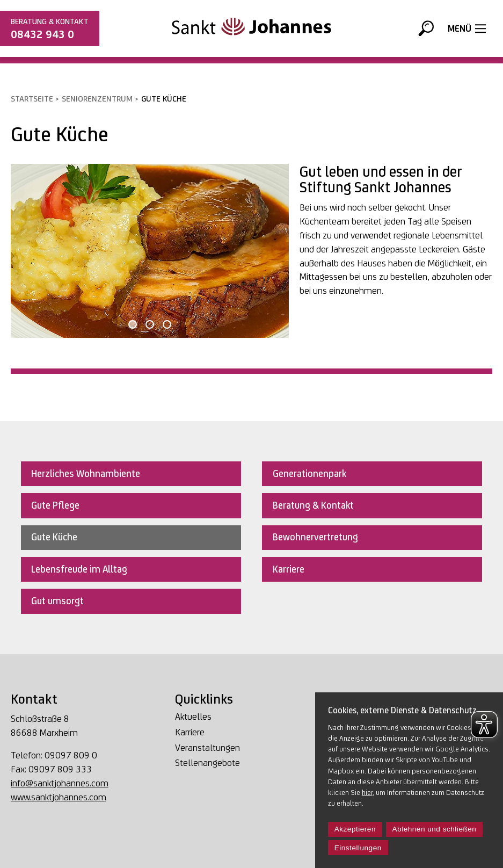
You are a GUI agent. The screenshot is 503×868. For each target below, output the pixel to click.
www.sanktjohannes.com (59, 797)
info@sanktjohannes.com (60, 783)
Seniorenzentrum (97, 99)
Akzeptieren (355, 829)
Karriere (190, 732)
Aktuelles (193, 717)
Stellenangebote (207, 763)
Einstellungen (358, 848)
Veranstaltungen (207, 748)
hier (367, 792)
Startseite (32, 99)
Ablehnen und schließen (435, 829)
